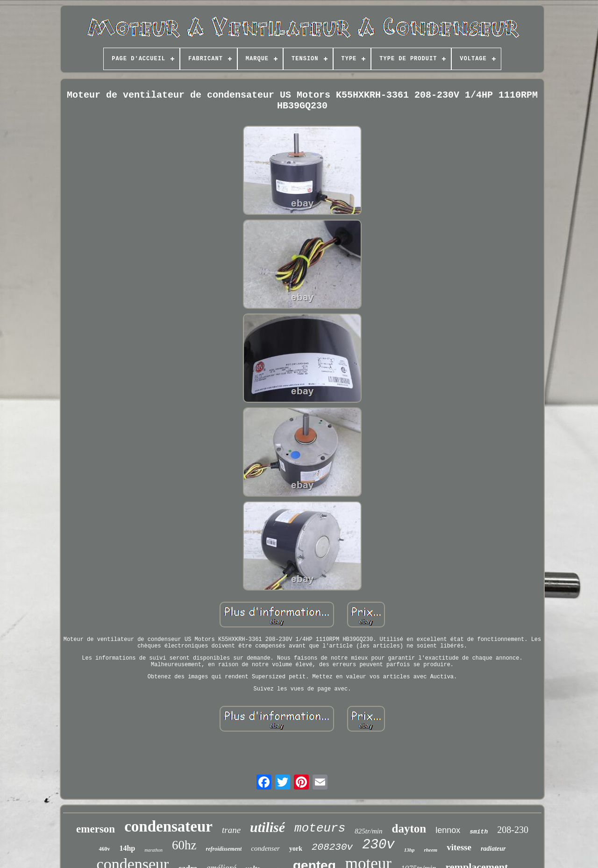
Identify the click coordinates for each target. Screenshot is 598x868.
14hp (127, 848)
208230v (332, 847)
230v (378, 845)
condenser (265, 848)
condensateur (168, 826)
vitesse (459, 847)
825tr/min (368, 831)
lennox (448, 830)
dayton (409, 829)
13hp (409, 850)
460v (104, 849)
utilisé (267, 827)
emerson (96, 829)
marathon (153, 850)
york (296, 849)
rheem (431, 850)
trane (231, 830)
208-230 (513, 830)
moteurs (320, 828)
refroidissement (224, 849)
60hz (184, 845)
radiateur (493, 849)
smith (479, 832)
